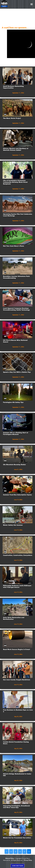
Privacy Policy (28, 860)
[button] (32, 4)
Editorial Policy (10, 858)
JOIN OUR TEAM (18, 866)
